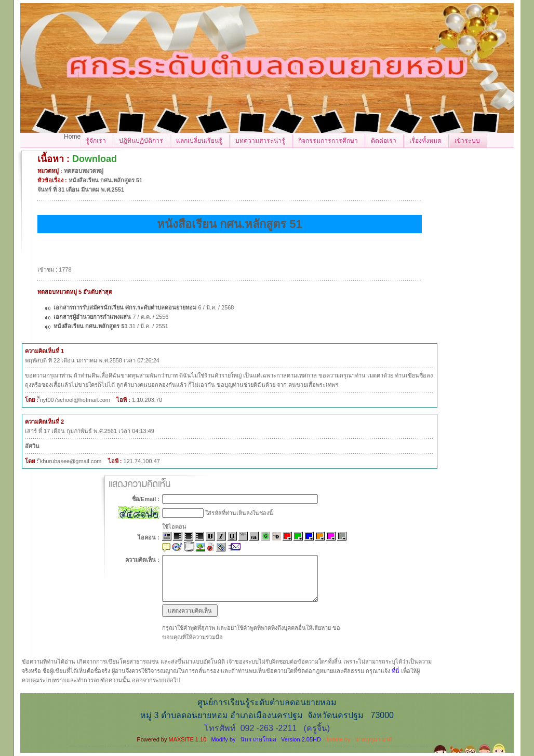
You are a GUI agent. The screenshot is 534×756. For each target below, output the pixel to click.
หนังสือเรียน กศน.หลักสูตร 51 (90, 326)
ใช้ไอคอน (174, 526)
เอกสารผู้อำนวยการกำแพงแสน (92, 317)
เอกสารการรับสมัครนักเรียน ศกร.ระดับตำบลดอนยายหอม (126, 307)
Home (72, 137)
